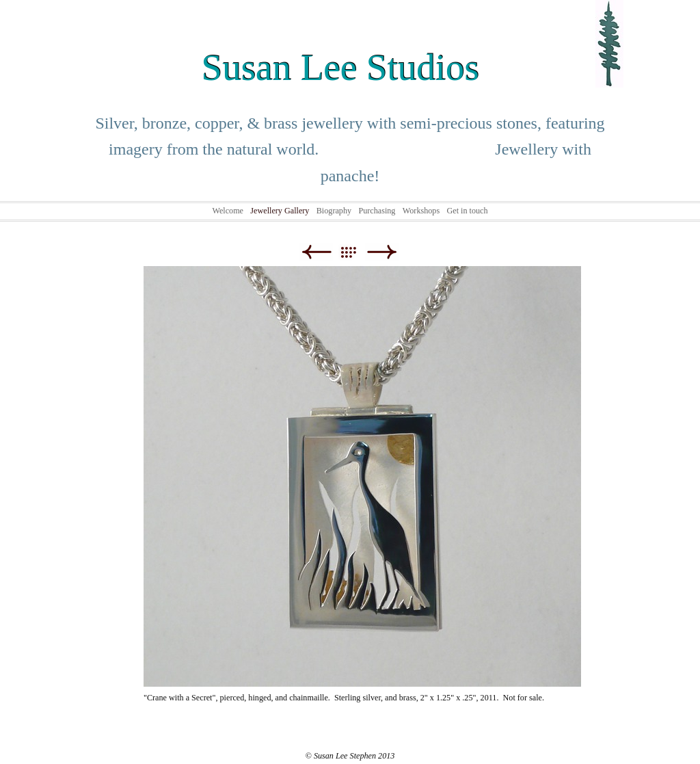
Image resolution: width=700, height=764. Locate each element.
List (355, 252)
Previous (316, 252)
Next (382, 252)
